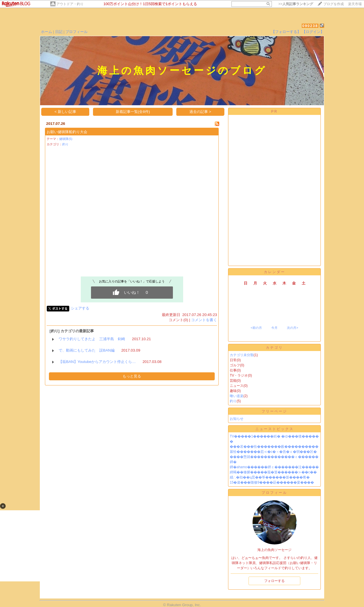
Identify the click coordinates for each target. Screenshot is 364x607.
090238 (310, 26)
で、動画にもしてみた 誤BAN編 (86, 350)
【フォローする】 (286, 32)
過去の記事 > (200, 112)
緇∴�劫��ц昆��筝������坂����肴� (270, 477)
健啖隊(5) (66, 139)
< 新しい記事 (66, 112)
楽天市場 (355, 4)
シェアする (80, 308)
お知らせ (237, 419)
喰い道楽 (237, 396)
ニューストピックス (275, 429)
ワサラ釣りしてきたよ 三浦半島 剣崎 (92, 339)
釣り (65, 144)
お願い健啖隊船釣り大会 (67, 132)
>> (296, 4)
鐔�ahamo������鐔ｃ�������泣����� (274, 467)
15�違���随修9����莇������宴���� (272, 482)
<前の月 (256, 328)
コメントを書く (204, 320)
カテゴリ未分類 (242, 355)
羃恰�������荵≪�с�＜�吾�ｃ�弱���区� (273, 452)
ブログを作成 (334, 4)
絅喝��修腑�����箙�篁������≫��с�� (273, 472)
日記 (59, 32)
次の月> (292, 328)
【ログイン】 (313, 32)
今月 (274, 328)
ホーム (46, 32)
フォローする (274, 581)
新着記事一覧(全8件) (133, 112)
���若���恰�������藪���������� (274, 447)
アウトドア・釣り (70, 4)
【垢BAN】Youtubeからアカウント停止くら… (97, 362)
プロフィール (76, 32)
